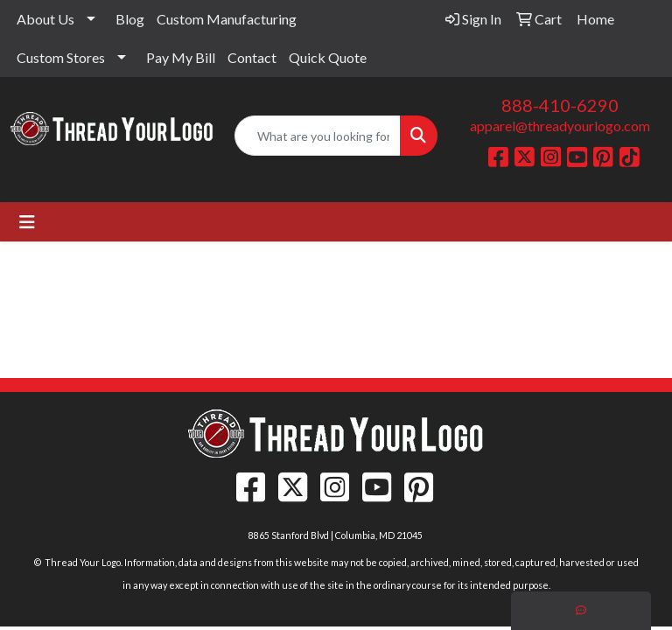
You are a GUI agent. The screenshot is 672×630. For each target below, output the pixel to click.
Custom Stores (61, 57)
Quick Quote (328, 57)
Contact (252, 57)
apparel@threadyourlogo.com (560, 126)
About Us (45, 19)
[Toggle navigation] (27, 222)
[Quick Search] (318, 136)
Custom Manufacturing (227, 19)
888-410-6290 (560, 105)
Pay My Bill (181, 57)
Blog (130, 19)
